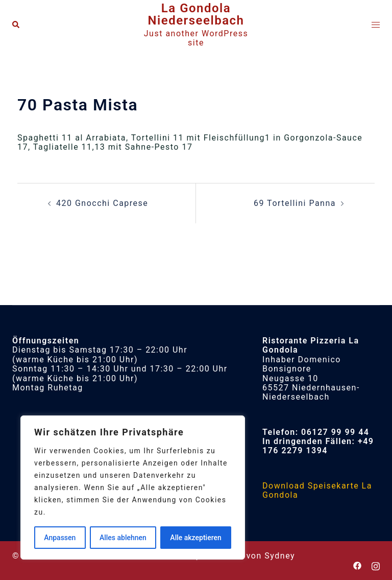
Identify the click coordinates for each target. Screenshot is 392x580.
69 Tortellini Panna (295, 203)
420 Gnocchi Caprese (102, 203)
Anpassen (60, 538)
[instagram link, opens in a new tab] (376, 565)
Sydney (280, 556)
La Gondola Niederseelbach (196, 14)
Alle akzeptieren (195, 538)
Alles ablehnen (123, 538)
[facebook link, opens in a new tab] (357, 565)
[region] (133, 488)
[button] (16, 25)
